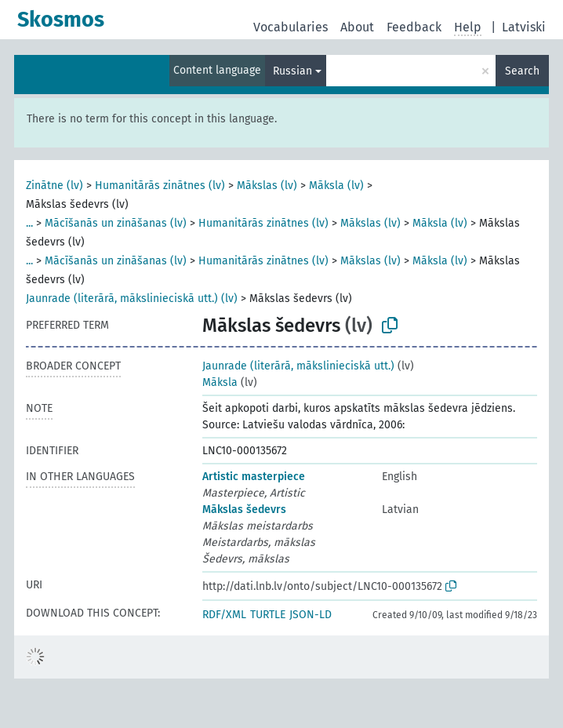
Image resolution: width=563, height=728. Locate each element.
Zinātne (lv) (54, 186)
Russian (292, 71)
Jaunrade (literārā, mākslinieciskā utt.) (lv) (132, 298)
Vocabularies (291, 27)
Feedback (414, 27)
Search (522, 71)
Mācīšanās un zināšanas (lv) (116, 223)
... (29, 223)
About (357, 27)
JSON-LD (311, 615)
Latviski (524, 27)
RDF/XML (224, 615)
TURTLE (268, 615)
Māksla (220, 382)
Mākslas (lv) (267, 186)
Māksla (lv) (336, 186)
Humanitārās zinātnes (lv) (160, 186)
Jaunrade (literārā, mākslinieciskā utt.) (298, 366)
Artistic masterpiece (254, 477)
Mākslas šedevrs (244, 510)
